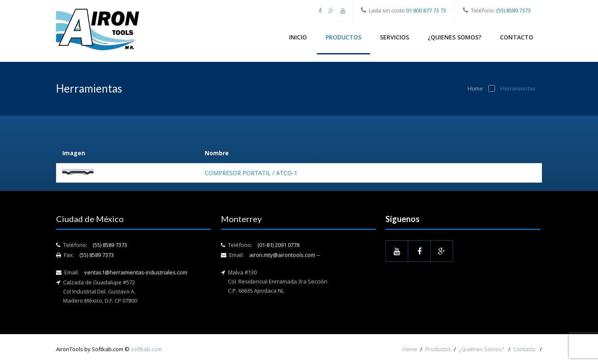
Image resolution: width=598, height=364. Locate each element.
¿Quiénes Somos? (482, 349)
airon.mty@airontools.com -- (284, 255)
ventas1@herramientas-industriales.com (136, 272)
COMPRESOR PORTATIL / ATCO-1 (251, 173)
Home (475, 88)
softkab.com (146, 349)
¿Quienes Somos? (455, 37)
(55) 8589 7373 (513, 10)
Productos (343, 37)
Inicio (298, 37)
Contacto (517, 37)
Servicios (395, 37)
